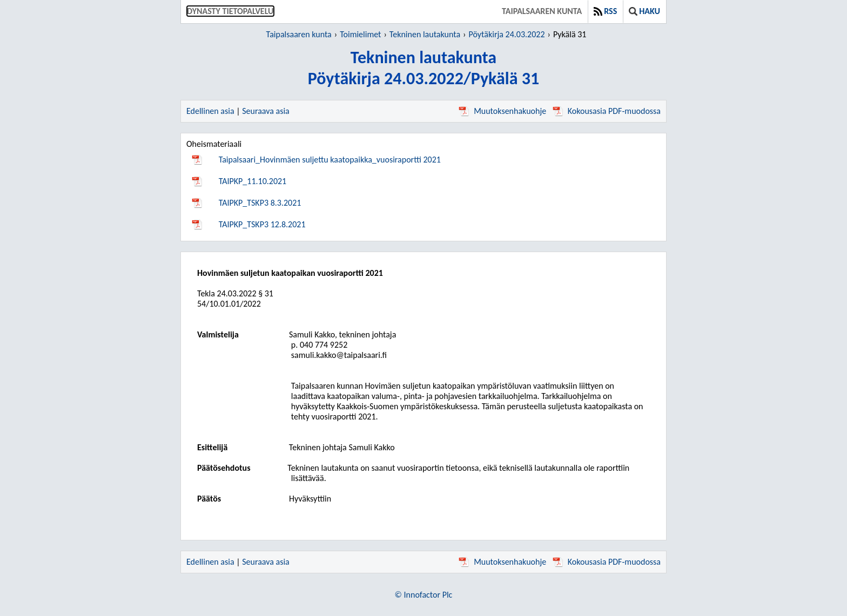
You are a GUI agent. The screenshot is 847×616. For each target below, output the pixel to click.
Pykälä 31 (570, 34)
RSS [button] (605, 11)
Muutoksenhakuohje (502, 111)
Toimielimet (360, 34)
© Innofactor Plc (424, 595)
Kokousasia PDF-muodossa (607, 111)
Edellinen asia (210, 111)
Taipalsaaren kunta (542, 11)
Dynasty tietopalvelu (230, 11)
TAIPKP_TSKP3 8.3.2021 (260, 203)
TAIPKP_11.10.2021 (253, 181)
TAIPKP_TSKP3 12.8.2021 (262, 224)
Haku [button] (644, 11)
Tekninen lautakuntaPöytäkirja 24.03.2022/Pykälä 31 (423, 68)
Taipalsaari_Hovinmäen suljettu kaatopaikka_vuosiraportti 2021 (330, 160)
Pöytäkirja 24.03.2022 (506, 34)
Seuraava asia (266, 111)
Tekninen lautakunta (425, 34)
